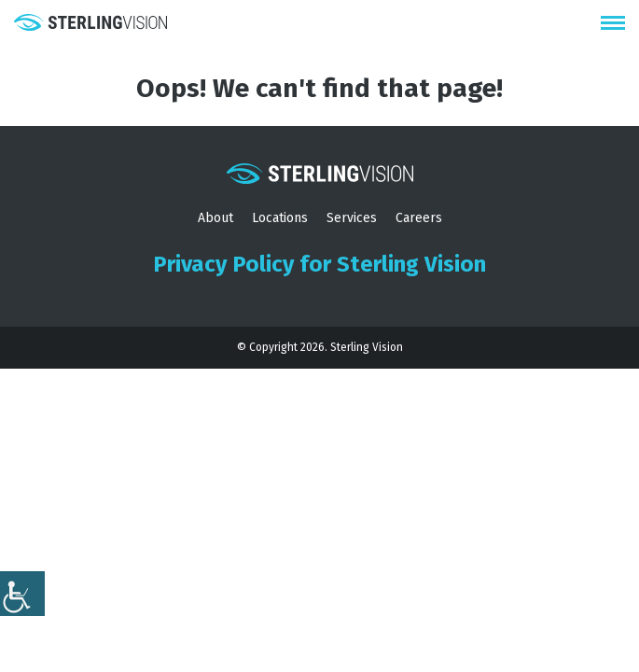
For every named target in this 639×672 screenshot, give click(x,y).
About (215, 218)
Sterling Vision (367, 347)
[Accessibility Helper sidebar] (22, 594)
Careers (419, 218)
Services (352, 218)
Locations (280, 218)
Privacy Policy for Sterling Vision (319, 264)
